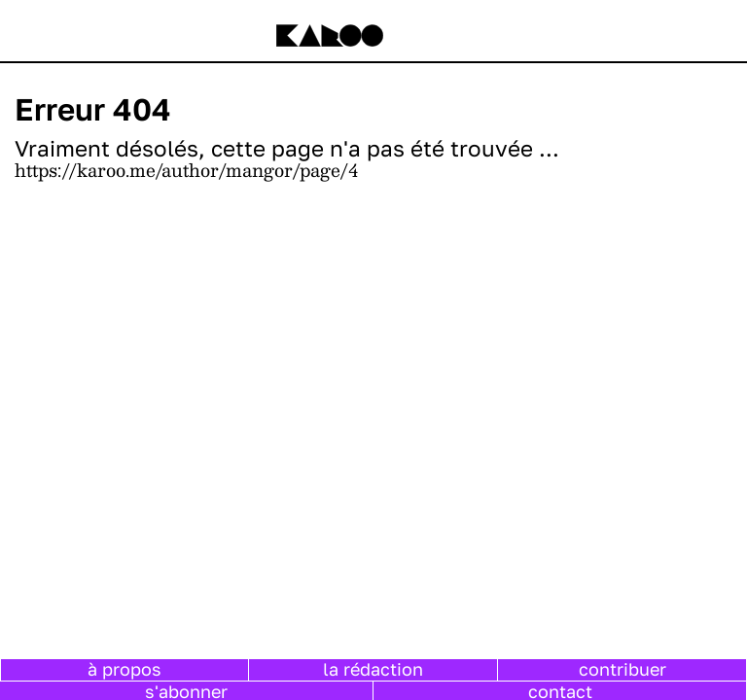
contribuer (622, 669)
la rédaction (373, 669)
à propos (124, 669)
